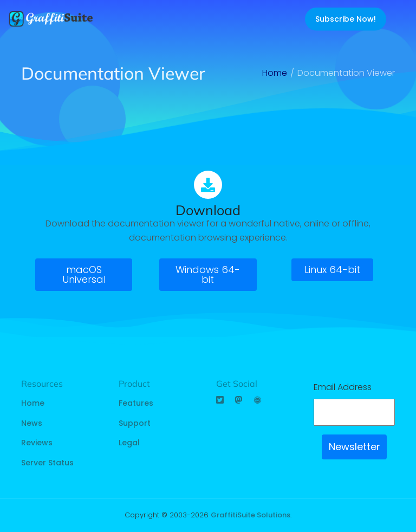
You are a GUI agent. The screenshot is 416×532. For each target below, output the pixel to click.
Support (135, 423)
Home (33, 403)
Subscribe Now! (346, 19)
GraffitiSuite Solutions (251, 515)
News (32, 423)
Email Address (343, 387)
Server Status (47, 463)
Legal (129, 443)
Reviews (37, 443)
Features (136, 403)
